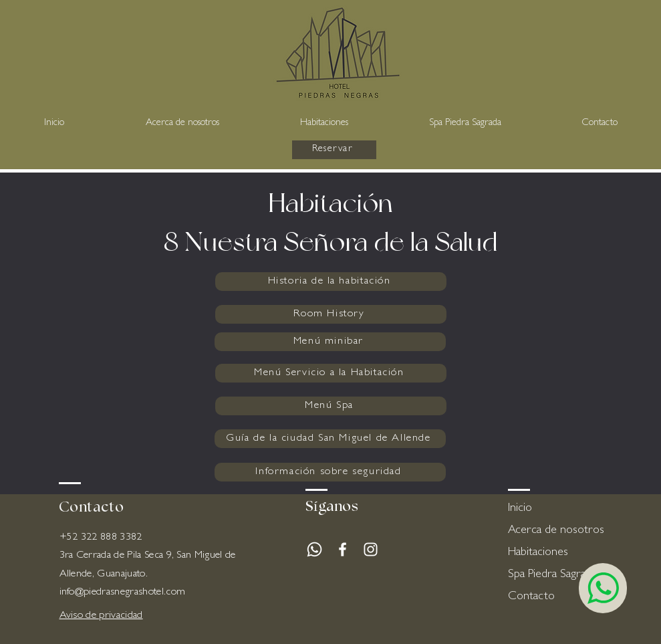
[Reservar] (334, 150)
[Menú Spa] (331, 406)
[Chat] (603, 588)
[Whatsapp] (314, 549)
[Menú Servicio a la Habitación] (331, 373)
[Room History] (331, 314)
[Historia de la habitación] (331, 282)
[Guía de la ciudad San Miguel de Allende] (330, 439)
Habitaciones (538, 553)
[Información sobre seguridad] (330, 472)
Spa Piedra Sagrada (552, 575)
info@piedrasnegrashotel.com (123, 593)
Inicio (520, 509)
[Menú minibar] (330, 342)
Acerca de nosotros (555, 531)
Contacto (531, 597)
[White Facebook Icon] (343, 549)
